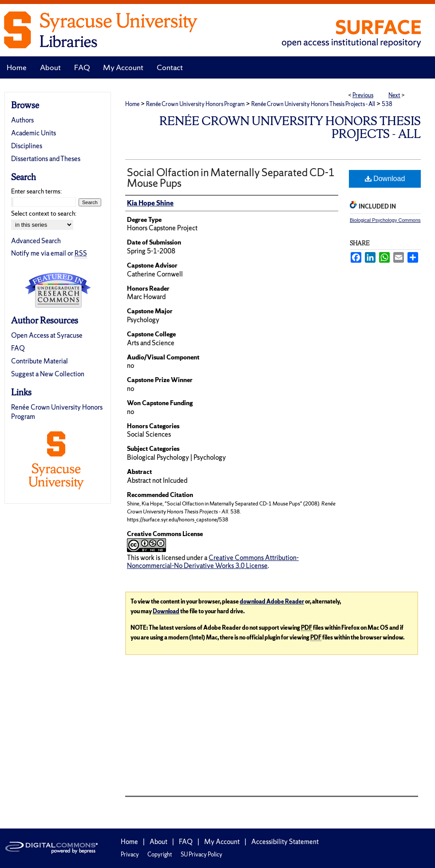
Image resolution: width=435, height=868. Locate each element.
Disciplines (27, 146)
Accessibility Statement (285, 842)
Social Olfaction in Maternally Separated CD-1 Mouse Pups (231, 178)
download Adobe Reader (272, 602)
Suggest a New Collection (48, 374)
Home (132, 104)
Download (385, 179)
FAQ (18, 348)
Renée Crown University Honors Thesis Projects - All (313, 104)
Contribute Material (40, 361)
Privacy (130, 854)
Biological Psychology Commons (385, 220)
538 (387, 104)
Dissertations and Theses (46, 159)
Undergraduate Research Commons (58, 290)
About (158, 842)
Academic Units (34, 133)
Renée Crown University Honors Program (195, 104)
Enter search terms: (36, 191)
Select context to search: (44, 213)
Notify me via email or (49, 253)
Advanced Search (36, 241)
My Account (222, 842)
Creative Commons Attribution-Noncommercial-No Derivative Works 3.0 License (213, 562)
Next (394, 95)
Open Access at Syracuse (47, 335)
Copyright (160, 854)
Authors (22, 120)
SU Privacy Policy (202, 854)
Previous (363, 95)
